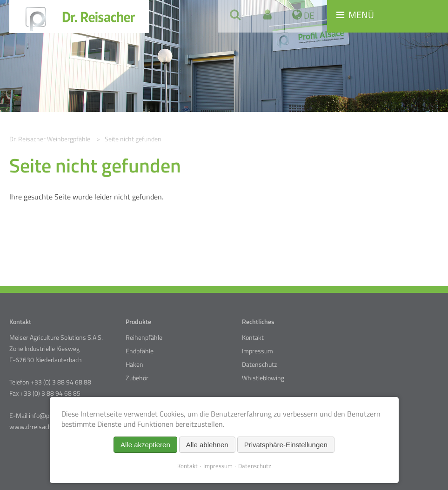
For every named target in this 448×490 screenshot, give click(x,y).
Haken (134, 364)
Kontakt (253, 338)
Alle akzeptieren (145, 445)
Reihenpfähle (144, 338)
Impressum (257, 351)
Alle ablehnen (207, 445)
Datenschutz (259, 364)
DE (308, 15)
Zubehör (137, 378)
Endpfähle (140, 351)
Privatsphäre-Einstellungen (286, 445)
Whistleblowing (263, 378)
